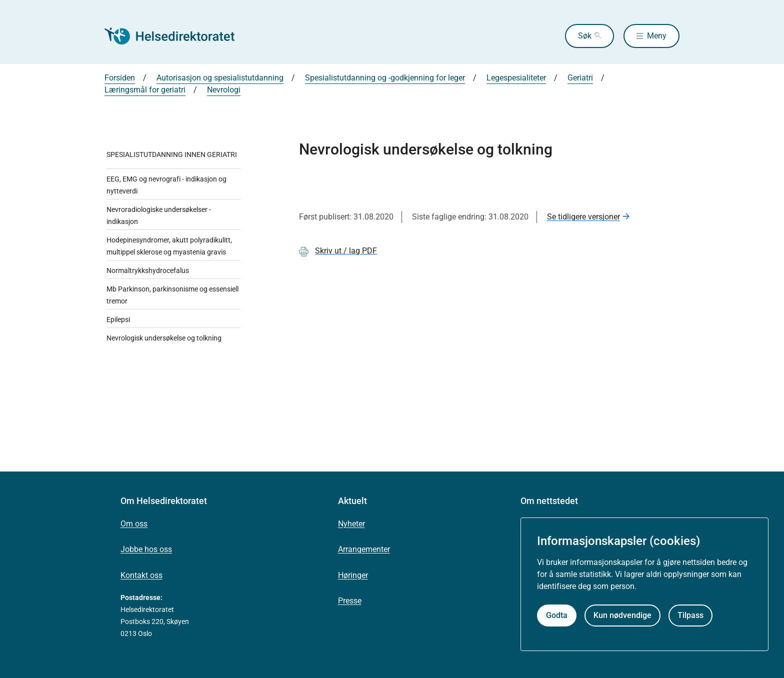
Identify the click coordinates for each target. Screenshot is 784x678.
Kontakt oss (141, 575)
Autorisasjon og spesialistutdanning (220, 78)
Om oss (134, 524)
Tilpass (690, 615)
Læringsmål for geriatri (145, 90)
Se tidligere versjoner (583, 217)
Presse (350, 601)
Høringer (353, 575)
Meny (657, 36)
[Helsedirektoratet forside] (176, 36)
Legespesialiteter (516, 78)
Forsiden (120, 78)
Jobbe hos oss (146, 549)
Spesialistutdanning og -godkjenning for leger (385, 78)
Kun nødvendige (622, 615)
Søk (585, 36)
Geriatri (580, 78)
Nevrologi (224, 90)
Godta (557, 615)
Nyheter (351, 524)
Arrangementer (364, 549)
